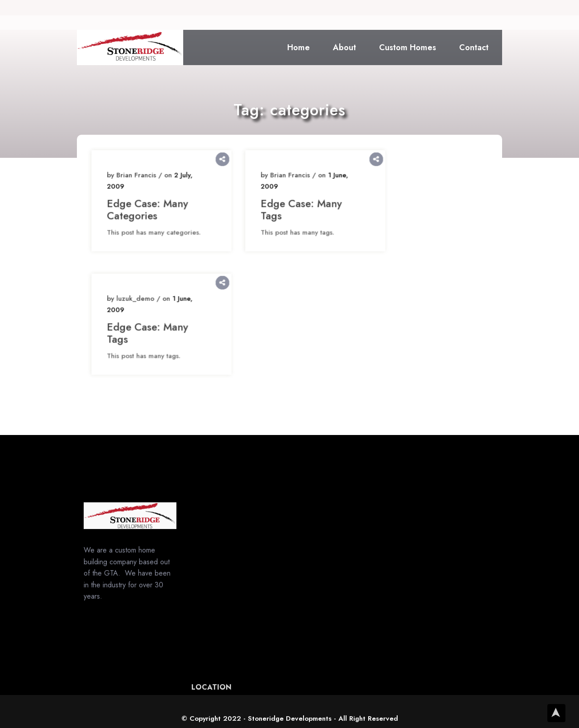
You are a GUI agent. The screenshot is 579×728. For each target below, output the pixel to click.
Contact (474, 47)
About (344, 47)
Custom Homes (408, 47)
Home (299, 47)
